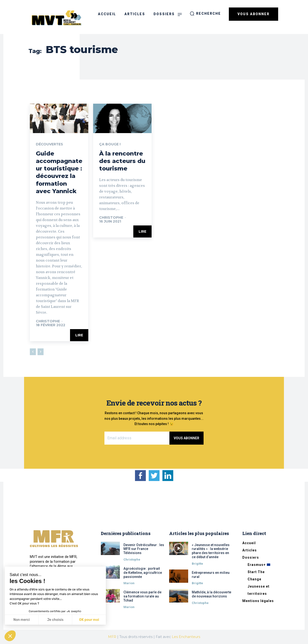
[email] (137, 438)
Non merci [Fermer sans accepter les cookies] (21, 620)
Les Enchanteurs (186, 637)
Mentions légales (258, 601)
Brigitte (197, 564)
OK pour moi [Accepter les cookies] (89, 620)
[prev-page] (33, 352)
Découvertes (50, 144)
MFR (112, 637)
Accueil (249, 543)
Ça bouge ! (110, 144)
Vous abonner (186, 438)
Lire (79, 335)
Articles (250, 550)
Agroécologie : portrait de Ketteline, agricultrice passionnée (143, 573)
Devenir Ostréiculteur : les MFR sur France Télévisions (144, 549)
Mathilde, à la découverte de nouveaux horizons (212, 594)
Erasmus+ (259, 565)
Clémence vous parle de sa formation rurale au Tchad (142, 596)
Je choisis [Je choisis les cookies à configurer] (55, 620)
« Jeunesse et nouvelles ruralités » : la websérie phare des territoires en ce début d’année (211, 551)
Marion (129, 583)
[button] (205, 14)
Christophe (48, 321)
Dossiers (251, 557)
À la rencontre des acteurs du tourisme (122, 161)
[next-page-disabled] (41, 352)
